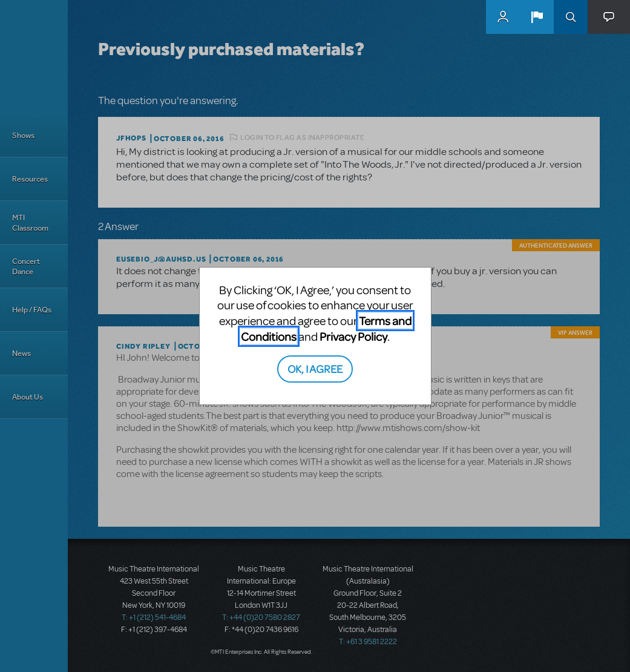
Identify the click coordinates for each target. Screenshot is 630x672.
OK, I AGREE (315, 368)
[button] (537, 17)
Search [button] (571, 17)
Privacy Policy (353, 336)
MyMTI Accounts (503, 17)
